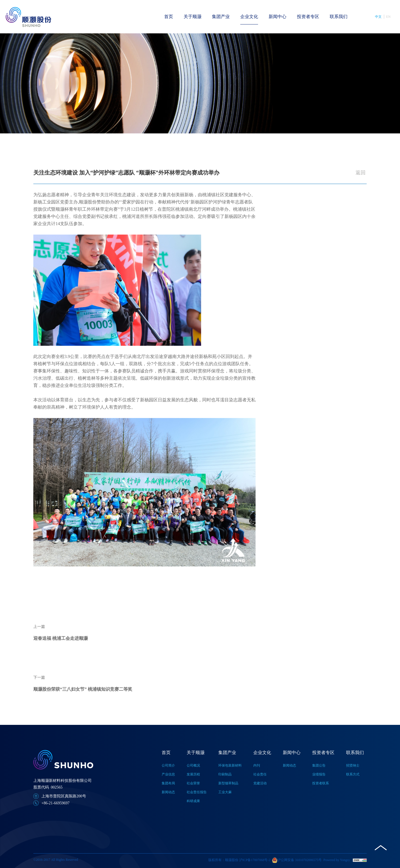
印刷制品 (225, 774)
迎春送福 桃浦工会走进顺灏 (61, 638)
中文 (378, 17)
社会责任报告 (197, 792)
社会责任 (260, 774)
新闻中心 (277, 17)
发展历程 (193, 774)
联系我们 (339, 17)
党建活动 (260, 783)
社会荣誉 (193, 783)
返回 (361, 173)
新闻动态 (168, 792)
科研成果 (193, 801)
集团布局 (168, 783)
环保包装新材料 (230, 765)
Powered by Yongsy (337, 860)
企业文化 (249, 17)
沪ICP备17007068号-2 (255, 860)
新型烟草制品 (228, 783)
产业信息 (168, 774)
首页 (169, 17)
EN (388, 17)
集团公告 (319, 765)
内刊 (257, 765)
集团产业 (221, 17)
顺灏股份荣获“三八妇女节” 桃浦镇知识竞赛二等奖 (83, 689)
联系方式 (353, 774)
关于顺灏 (192, 17)
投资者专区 (308, 17)
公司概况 (193, 765)
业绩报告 (319, 774)
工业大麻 (225, 792)
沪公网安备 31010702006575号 (297, 860)
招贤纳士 (353, 765)
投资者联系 (321, 783)
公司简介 (168, 765)
